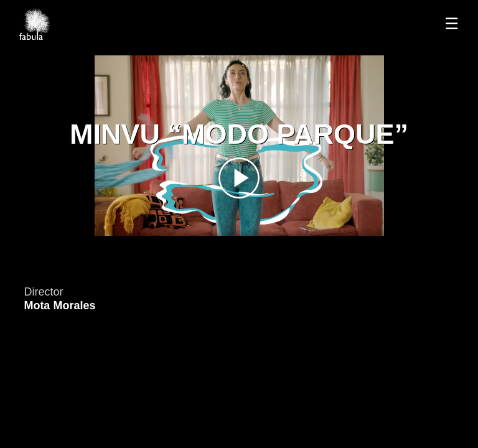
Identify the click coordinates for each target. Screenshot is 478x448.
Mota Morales (59, 306)
